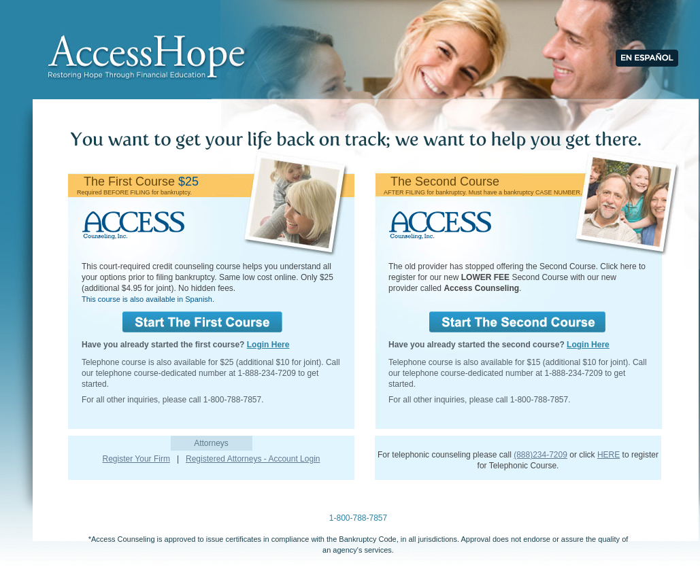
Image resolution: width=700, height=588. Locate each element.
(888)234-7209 (540, 455)
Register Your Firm (136, 459)
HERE (609, 455)
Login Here (268, 345)
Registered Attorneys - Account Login (253, 459)
